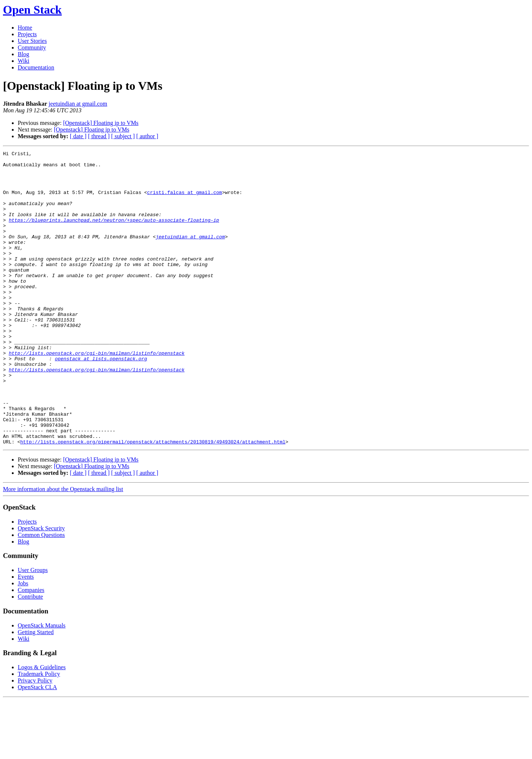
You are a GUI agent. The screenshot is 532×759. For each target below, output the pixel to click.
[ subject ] (123, 136)
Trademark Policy (39, 733)
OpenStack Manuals (42, 684)
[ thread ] (99, 136)
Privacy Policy (35, 739)
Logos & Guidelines (42, 726)
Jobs (23, 642)
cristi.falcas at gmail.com (185, 201)
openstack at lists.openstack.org (101, 401)
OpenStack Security (41, 587)
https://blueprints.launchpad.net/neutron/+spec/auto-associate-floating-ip (114, 234)
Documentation (36, 67)
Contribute (30, 655)
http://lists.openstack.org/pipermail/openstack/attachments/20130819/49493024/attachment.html (153, 500)
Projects (27, 34)
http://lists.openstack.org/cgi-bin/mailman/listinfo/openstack (97, 394)
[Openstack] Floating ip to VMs (101, 123)
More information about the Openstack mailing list (63, 548)
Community (32, 47)
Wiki (23, 61)
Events (26, 635)
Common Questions (41, 594)
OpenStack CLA (37, 746)
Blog (23, 54)
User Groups (33, 629)
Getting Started (36, 691)
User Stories (32, 41)
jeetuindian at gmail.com (78, 104)
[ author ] (147, 136)
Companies (31, 649)
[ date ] (78, 136)
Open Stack (32, 10)
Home (25, 28)
